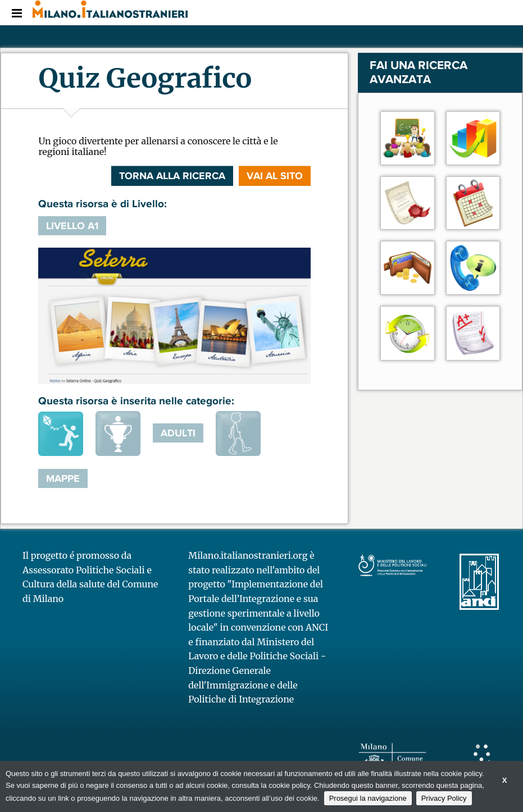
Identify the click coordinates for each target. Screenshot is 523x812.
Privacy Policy (444, 798)
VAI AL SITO (275, 176)
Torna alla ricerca (172, 176)
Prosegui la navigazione (368, 798)
